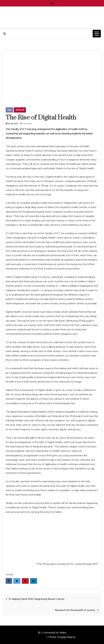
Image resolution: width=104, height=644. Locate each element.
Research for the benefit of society (75, 610)
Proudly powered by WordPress (28, 637)
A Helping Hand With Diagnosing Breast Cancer (37, 599)
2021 (9, 110)
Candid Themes (85, 637)
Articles (20, 110)
